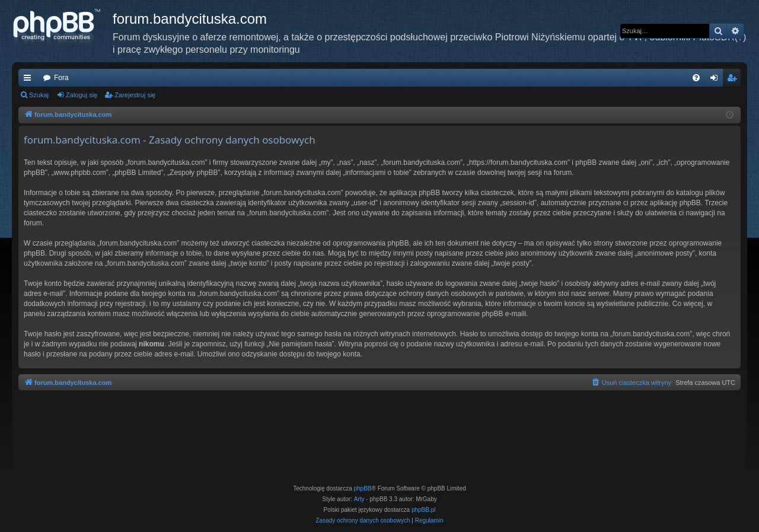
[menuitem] (696, 78)
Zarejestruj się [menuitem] (734, 80)
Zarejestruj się (135, 95)
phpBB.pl (424, 510)
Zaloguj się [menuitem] (717, 80)
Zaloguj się (82, 95)
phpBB (363, 488)
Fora (61, 78)
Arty (359, 499)
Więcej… (30, 80)
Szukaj (39, 95)
